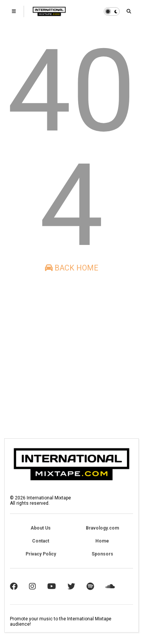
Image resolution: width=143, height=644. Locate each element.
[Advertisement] (71, 355)
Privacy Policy (41, 554)
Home (102, 541)
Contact (41, 541)
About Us (41, 528)
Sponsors (102, 554)
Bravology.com (102, 528)
